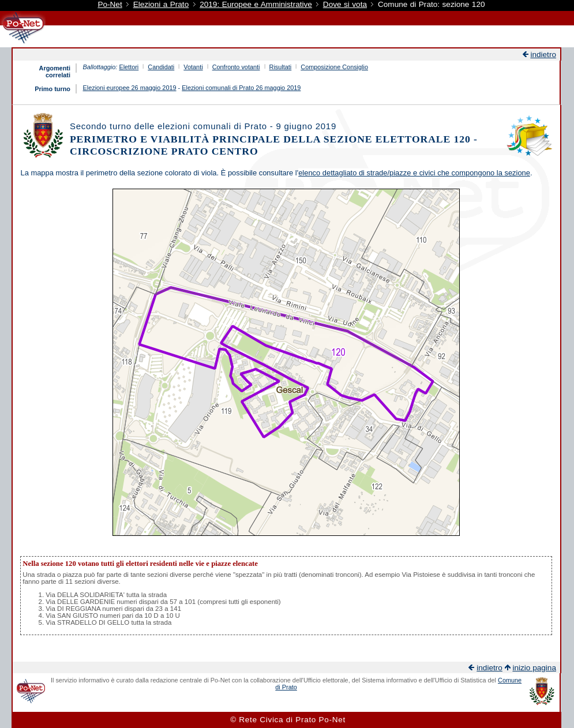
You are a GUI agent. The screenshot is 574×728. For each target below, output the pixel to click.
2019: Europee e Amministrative (256, 4)
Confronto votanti (236, 67)
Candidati (161, 67)
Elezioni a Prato (161, 4)
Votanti (193, 67)
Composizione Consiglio (334, 67)
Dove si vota (345, 4)
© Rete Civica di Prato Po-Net (288, 720)
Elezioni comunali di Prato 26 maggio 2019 (241, 88)
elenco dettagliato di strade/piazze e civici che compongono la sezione (414, 173)
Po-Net (110, 4)
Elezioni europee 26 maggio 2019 (130, 88)
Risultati (281, 67)
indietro (543, 55)
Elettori (129, 67)
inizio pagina (534, 668)
